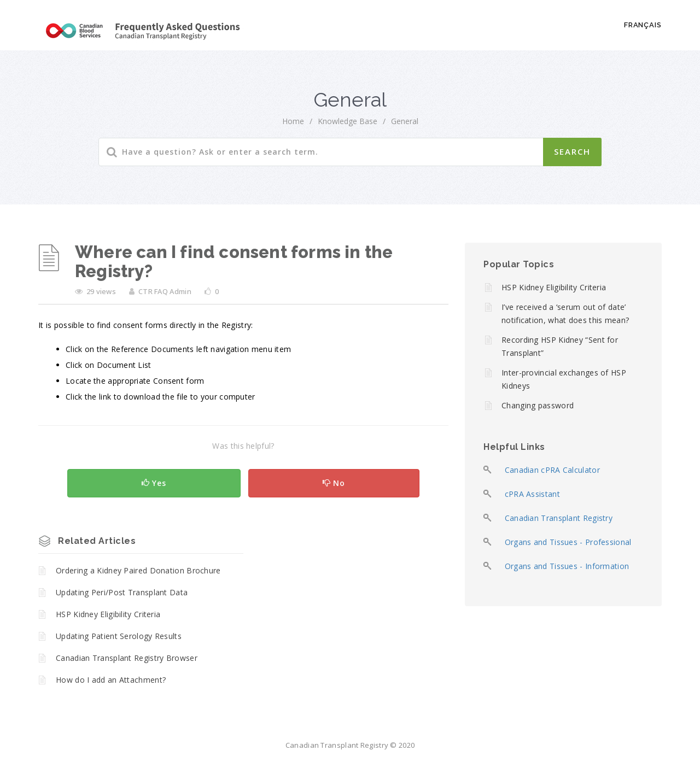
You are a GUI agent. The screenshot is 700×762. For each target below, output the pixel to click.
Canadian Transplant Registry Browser (127, 658)
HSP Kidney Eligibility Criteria (108, 614)
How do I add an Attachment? (111, 680)
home (293, 121)
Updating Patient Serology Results (119, 636)
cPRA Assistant (532, 494)
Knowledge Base (348, 121)
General (405, 121)
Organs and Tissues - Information (567, 566)
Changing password (538, 405)
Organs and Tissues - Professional (568, 542)
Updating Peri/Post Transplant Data (122, 592)
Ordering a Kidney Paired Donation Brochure (138, 570)
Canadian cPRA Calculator (552, 470)
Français (643, 25)
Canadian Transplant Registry (559, 518)
